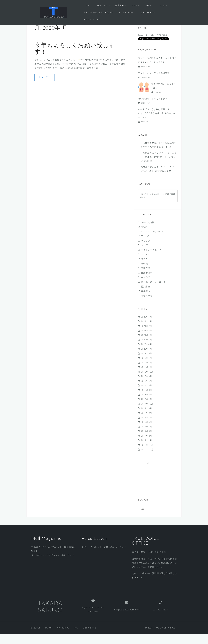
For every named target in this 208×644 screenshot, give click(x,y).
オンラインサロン (127, 12)
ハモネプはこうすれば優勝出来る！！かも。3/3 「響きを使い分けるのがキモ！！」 (157, 124)
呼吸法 (144, 274)
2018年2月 (146, 405)
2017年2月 (146, 446)
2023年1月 (146, 327)
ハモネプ (146, 251)
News (144, 237)
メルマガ (135, 5)
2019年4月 (146, 368)
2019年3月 (146, 373)
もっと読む (45, 87)
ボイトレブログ (148, 12)
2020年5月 (146, 350)
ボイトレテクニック (151, 260)
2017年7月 (146, 428)
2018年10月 (147, 382)
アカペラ (146, 246)
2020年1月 (146, 359)
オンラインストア (92, 19)
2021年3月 (146, 341)
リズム (144, 269)
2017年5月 (146, 432)
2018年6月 (146, 391)
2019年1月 (146, 377)
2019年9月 (146, 364)
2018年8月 (146, 387)
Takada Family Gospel (153, 242)
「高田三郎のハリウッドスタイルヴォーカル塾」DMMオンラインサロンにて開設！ (159, 167)
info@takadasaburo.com (127, 620)
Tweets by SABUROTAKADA (153, 45)
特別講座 (146, 297)
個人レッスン (104, 5)
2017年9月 (146, 419)
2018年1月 (146, 409)
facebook (35, 638)
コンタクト (162, 5)
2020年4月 (146, 354)
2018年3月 (146, 400)
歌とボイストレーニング (153, 292)
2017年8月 (146, 423)
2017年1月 (146, 451)
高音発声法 (147, 306)
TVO (76, 638)
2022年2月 (146, 332)
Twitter (49, 638)
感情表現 (146, 278)
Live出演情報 (148, 233)
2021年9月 (146, 336)
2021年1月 (146, 345)
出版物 (148, 5)
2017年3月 (146, 441)
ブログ (144, 256)
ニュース (88, 5)
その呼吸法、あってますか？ (153, 109)
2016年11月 (147, 460)
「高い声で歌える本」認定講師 (98, 12)
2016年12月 (147, 455)
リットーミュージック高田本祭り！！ (157, 83)
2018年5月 (146, 396)
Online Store (89, 638)
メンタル (146, 265)
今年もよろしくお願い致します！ (75, 59)
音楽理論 (146, 301)
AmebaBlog (63, 638)
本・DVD (146, 288)
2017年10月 (147, 414)
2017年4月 (146, 437)
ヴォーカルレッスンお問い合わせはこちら (104, 557)
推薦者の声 (121, 5)
